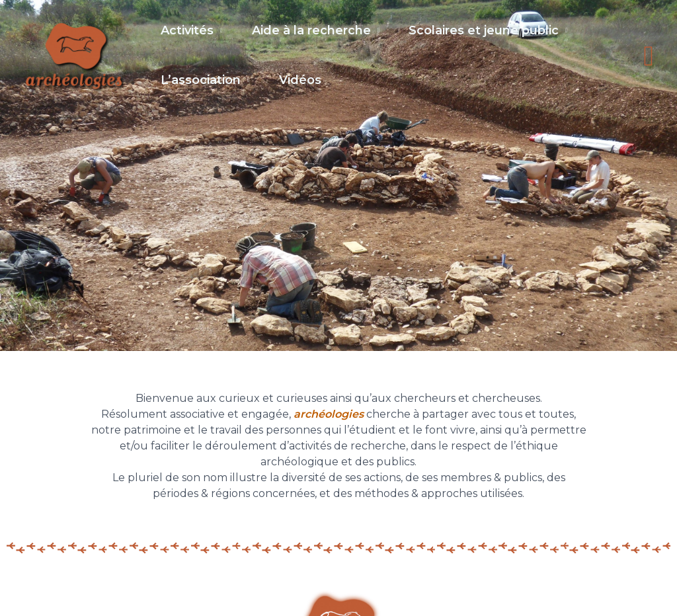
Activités (187, 31)
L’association (201, 85)
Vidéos (304, 85)
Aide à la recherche (315, 31)
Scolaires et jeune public (492, 31)
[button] (649, 61)
